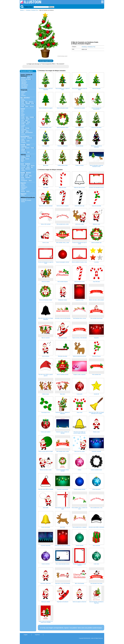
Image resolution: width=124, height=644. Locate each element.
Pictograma (24, 180)
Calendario (24, 88)
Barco (23, 160)
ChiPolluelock (29, 132)
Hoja (26, 102)
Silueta (23, 202)
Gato (22, 110)
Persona (28, 173)
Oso (22, 113)
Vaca (27, 117)
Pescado (24, 138)
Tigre (26, 120)
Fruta (23, 148)
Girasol (23, 100)
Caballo (32, 117)
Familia (23, 173)
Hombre (28, 177)
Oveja (28, 119)
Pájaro (23, 131)
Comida (23, 145)
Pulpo (23, 139)
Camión (28, 156)
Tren (22, 162)
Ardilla (23, 124)
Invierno (23, 95)
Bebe (23, 174)
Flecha (33, 166)
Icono (22, 164)
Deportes (23, 183)
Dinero (23, 195)
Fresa (32, 148)
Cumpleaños (25, 85)
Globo (28, 167)
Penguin (23, 142)
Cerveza (23, 152)
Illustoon (22, 10)
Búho (27, 131)
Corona (23, 167)
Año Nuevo (24, 86)
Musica (23, 191)
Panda (23, 114)
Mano (30, 180)
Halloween (24, 82)
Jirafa (28, 122)
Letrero (23, 170)
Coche (23, 156)
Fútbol (23, 184)
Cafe (28, 152)
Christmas (28, 10)
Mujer (23, 177)
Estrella (23, 105)
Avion (23, 159)
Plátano (23, 149)
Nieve (27, 106)
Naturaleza (26, 98)
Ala (32, 167)
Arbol (23, 102)
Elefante (23, 122)
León (22, 120)
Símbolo (28, 164)
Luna (32, 103)
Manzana (27, 148)
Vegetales (24, 146)
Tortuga (27, 128)
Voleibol (23, 188)
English (26, 635)
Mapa (23, 169)
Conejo (23, 125)
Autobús (23, 157)
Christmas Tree (35, 10)
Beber (28, 145)
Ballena (23, 141)
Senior (23, 179)
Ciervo (23, 119)
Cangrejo (30, 138)
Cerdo (23, 117)
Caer (22, 94)
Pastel (23, 151)
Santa (29, 78)
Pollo (22, 132)
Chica (26, 176)
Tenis (23, 190)
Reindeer (24, 81)
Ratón (23, 127)
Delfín (28, 141)
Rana (23, 128)
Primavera (24, 91)
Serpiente (24, 130)
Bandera (28, 169)
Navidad (23, 78)
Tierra (23, 103)
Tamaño (28, 103)
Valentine (24, 83)
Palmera (31, 102)
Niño (22, 176)
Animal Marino (25, 136)
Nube (23, 106)
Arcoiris (32, 106)
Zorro (27, 124)
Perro (23, 112)
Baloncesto (24, 187)
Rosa (23, 99)
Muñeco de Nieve (26, 79)
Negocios (23, 194)
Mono (23, 116)
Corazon (23, 166)
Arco (28, 166)
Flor (22, 98)
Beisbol (23, 186)
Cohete (27, 159)
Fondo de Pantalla (26, 200)
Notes (28, 191)
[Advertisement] (88, 26)
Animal (23, 109)
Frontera (23, 199)
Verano (23, 93)
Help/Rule (37, 635)
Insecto (23, 134)
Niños (27, 174)
